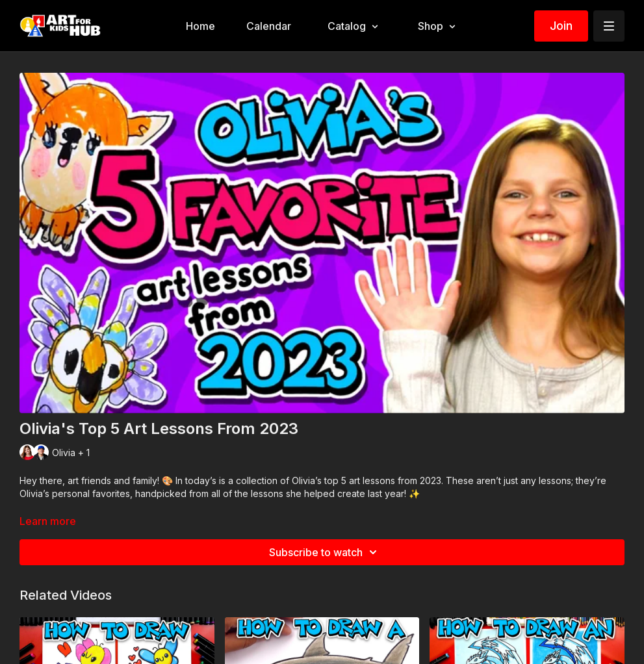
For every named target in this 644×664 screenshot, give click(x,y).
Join (561, 26)
